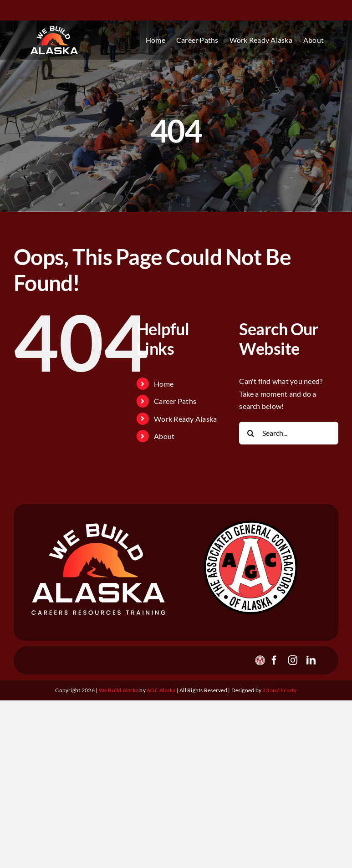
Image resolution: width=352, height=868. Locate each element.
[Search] (250, 433)
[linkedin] (311, 660)
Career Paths (175, 401)
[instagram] (293, 660)
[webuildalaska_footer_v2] (99, 526)
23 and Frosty (279, 690)
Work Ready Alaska (185, 419)
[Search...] (289, 433)
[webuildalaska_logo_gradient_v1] (54, 28)
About (164, 436)
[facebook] (274, 660)
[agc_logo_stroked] (250, 521)
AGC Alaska (161, 690)
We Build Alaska (119, 690)
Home (164, 384)
